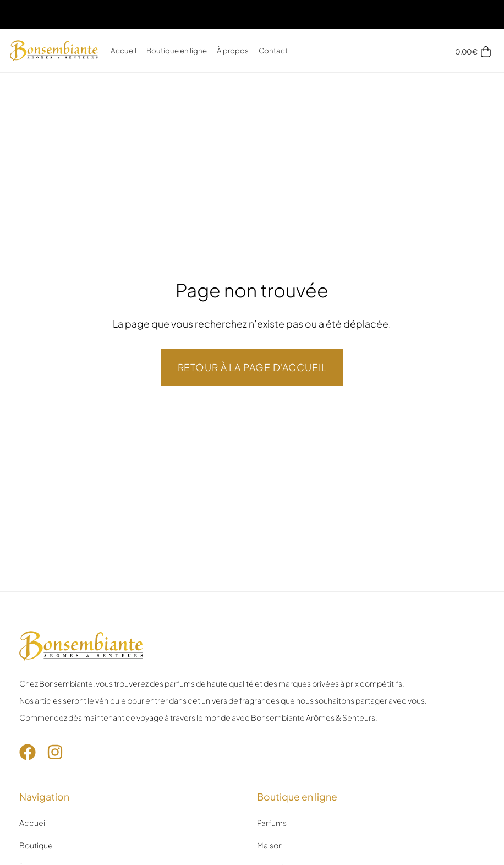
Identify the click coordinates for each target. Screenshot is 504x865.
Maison (270, 845)
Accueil (124, 50)
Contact (273, 50)
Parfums (272, 823)
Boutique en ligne (177, 50)
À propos (233, 50)
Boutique (36, 845)
